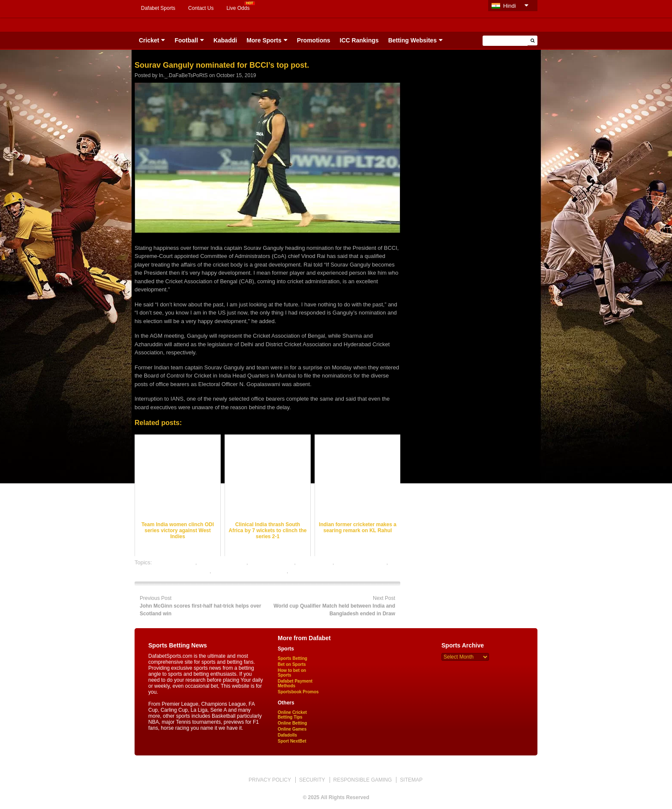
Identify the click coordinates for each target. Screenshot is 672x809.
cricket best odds (174, 562)
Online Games (292, 729)
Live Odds (238, 8)
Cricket (149, 40)
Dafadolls (287, 735)
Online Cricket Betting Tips (292, 715)
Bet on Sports (292, 664)
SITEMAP (411, 780)
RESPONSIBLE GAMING (363, 780)
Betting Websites (412, 40)
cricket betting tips (272, 562)
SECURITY (312, 780)
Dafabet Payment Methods (295, 683)
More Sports (264, 40)
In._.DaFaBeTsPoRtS (183, 75)
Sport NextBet (292, 741)
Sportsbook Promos (298, 692)
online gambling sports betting (250, 571)
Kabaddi (225, 40)
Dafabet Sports (158, 8)
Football (186, 40)
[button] (532, 40)
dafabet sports (315, 562)
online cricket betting (361, 562)
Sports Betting (292, 658)
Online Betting (292, 723)
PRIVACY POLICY (270, 780)
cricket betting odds (222, 562)
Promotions (314, 40)
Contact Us (201, 8)
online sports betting (315, 571)
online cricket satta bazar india (172, 571)
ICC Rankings (359, 40)
